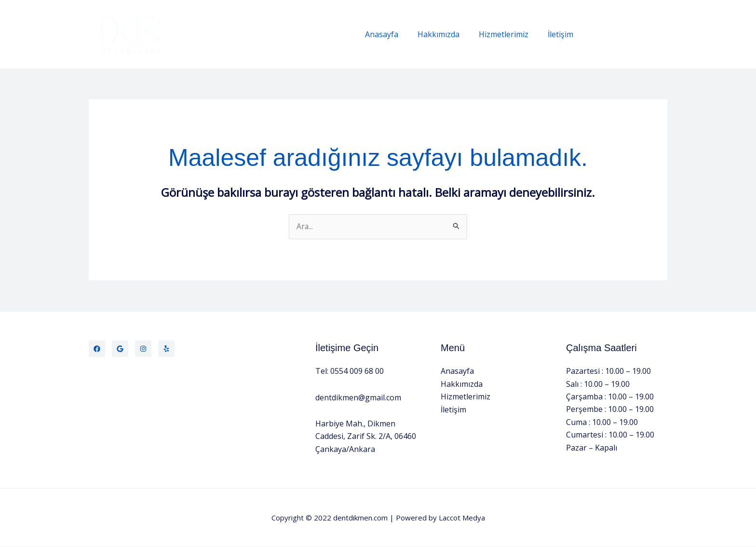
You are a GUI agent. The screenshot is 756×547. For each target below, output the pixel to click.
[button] (630, 34)
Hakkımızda (448, 34)
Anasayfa (395, 34)
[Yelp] (166, 349)
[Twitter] (120, 349)
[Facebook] (97, 349)
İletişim (562, 34)
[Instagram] (143, 349)
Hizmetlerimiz (509, 34)
